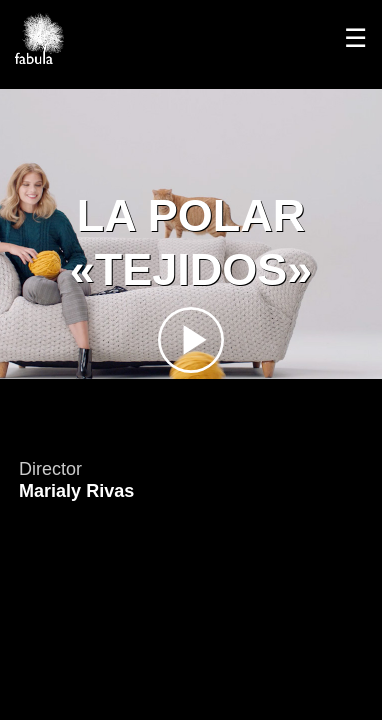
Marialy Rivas (76, 491)
